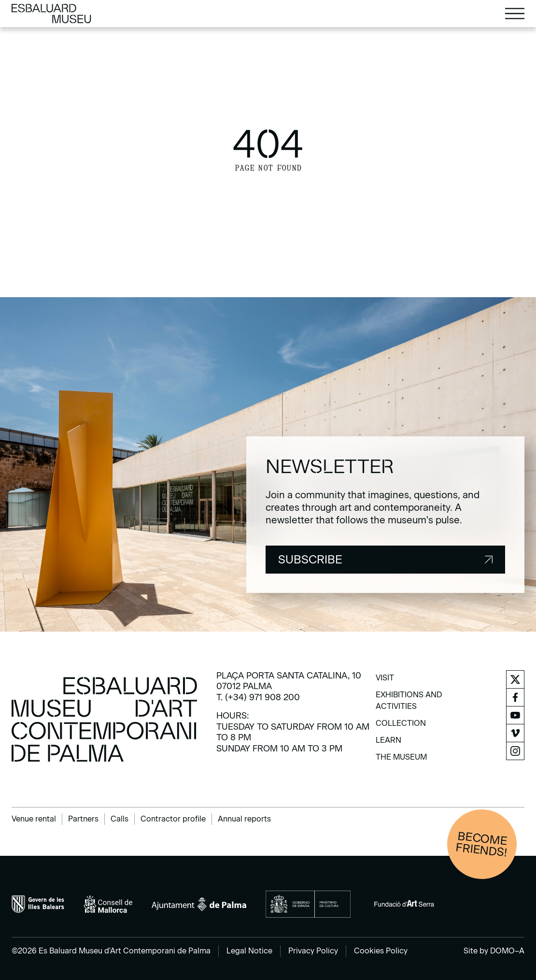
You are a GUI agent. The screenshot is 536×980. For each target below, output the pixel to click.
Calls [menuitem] (120, 819)
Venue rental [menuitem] (34, 819)
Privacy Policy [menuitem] (313, 951)
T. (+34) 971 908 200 (258, 697)
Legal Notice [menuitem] (249, 951)
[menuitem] (385, 681)
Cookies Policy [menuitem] (381, 951)
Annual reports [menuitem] (244, 819)
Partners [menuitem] (83, 819)
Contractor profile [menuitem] (173, 819)
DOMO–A (507, 951)
